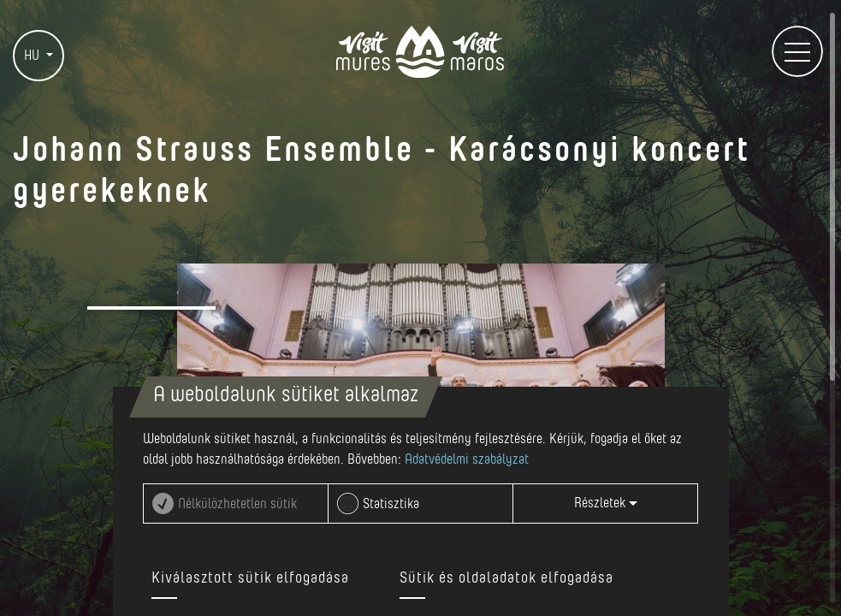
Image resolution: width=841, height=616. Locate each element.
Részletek (606, 503)
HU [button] (33, 56)
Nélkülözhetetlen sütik (237, 504)
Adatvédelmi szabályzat (467, 459)
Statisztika (391, 504)
